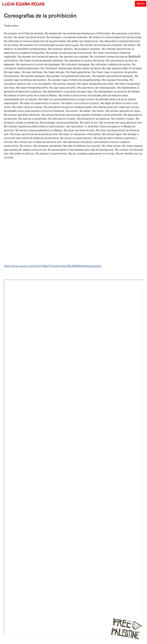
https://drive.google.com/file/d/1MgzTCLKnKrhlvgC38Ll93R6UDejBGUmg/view (52, 266)
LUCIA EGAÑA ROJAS (23, 4)
